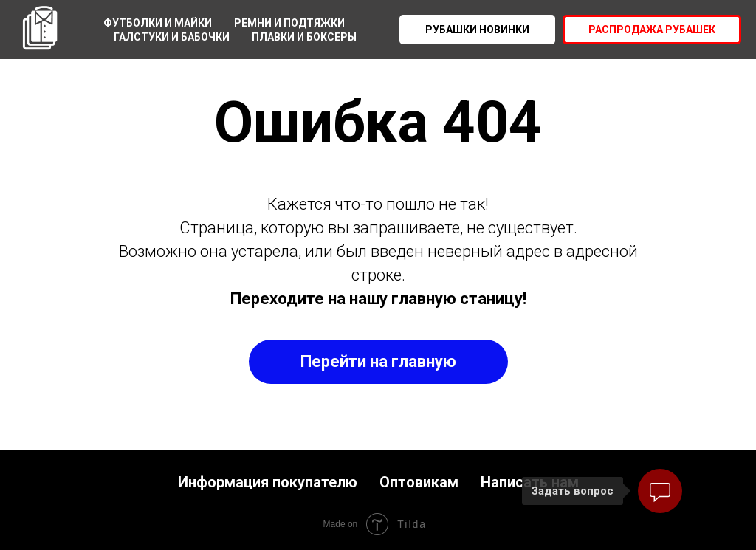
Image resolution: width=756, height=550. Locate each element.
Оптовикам (419, 482)
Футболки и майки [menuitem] (158, 23)
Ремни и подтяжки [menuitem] (289, 23)
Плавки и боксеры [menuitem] (304, 37)
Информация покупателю (268, 482)
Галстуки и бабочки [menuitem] (172, 37)
